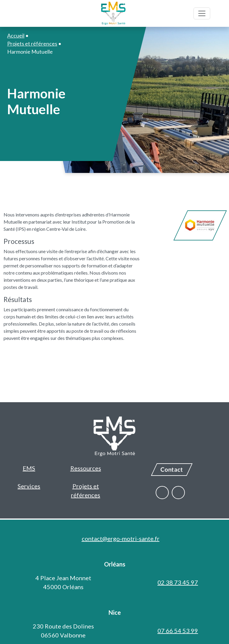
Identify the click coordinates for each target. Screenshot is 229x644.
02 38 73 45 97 (178, 582)
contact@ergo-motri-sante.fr (121, 538)
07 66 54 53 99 (178, 631)
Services (29, 486)
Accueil (16, 35)
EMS (29, 468)
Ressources (86, 468)
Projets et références (86, 490)
